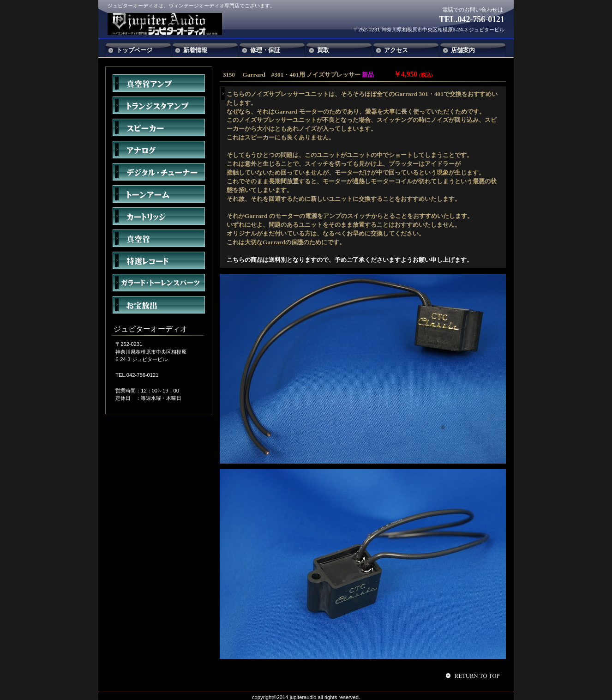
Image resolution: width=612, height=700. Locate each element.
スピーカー (159, 127)
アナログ (159, 150)
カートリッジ (159, 216)
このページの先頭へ (474, 676)
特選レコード (159, 260)
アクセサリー (159, 283)
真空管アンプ (159, 83)
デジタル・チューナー (159, 172)
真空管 (159, 238)
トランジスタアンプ (159, 105)
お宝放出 (159, 305)
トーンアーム (159, 194)
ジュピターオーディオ (176, 24)
